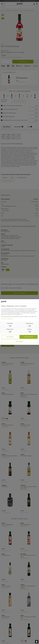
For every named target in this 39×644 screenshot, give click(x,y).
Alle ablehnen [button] (10, 337)
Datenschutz (10, 319)
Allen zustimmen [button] (29, 337)
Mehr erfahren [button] (19, 341)
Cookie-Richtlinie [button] (10, 313)
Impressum (4, 319)
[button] (37, 642)
